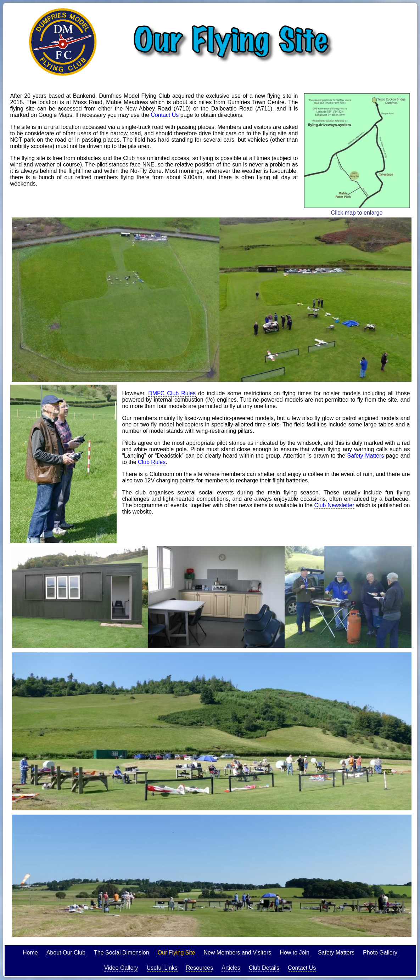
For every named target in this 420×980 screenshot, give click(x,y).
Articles (231, 968)
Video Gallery (121, 968)
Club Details (264, 968)
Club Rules (152, 462)
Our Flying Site (177, 953)
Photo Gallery (380, 953)
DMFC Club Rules (172, 393)
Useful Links (162, 968)
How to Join (295, 953)
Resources (200, 968)
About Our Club (66, 953)
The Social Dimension (122, 953)
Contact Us (165, 115)
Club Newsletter (334, 505)
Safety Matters (366, 456)
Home (30, 953)
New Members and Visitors (237, 953)
